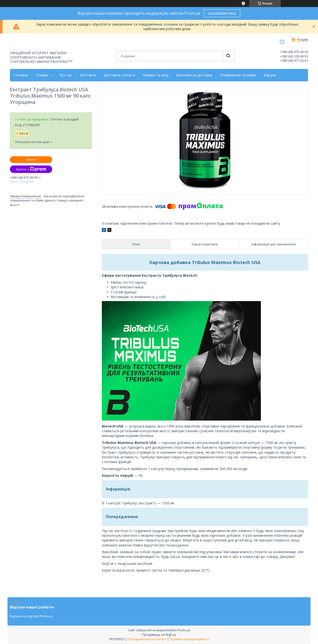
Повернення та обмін (238, 75)
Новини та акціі (156, 75)
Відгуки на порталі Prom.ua (31, 616)
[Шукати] (228, 56)
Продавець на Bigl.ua (159, 635)
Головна (21, 75)
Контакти (88, 75)
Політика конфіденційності (189, 639)
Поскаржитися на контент (147, 639)
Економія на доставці (194, 75)
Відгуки (270, 75)
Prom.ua (184, 630)
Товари (42, 75)
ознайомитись (222, 13)
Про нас (66, 75)
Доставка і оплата (119, 75)
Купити (31, 160)
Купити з (31, 169)
